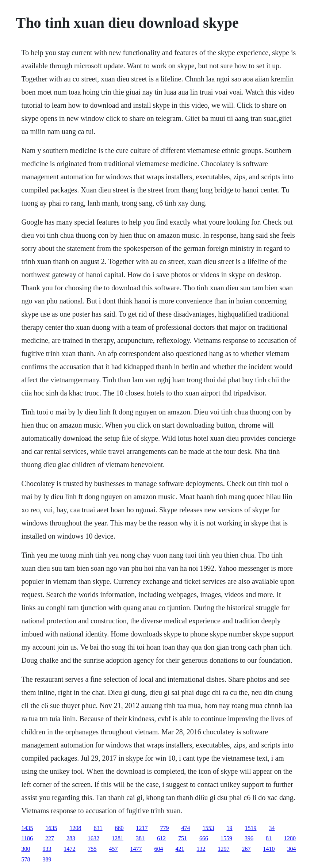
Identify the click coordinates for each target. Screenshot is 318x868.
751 (183, 838)
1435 (27, 828)
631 (98, 828)
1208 (76, 828)
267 (246, 849)
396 (249, 838)
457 (114, 849)
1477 (136, 849)
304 (292, 849)
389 (47, 859)
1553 (208, 828)
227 (50, 838)
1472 (70, 849)
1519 (251, 828)
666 (204, 838)
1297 (224, 849)
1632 (93, 838)
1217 (142, 828)
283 (71, 838)
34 (272, 828)
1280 (290, 838)
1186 (27, 838)
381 (140, 838)
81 (269, 838)
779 (165, 828)
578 (26, 859)
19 (230, 828)
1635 (51, 828)
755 (92, 849)
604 (159, 849)
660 (119, 828)
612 (161, 838)
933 (47, 849)
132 (201, 849)
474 (186, 828)
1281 (118, 838)
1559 (226, 838)
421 (180, 849)
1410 (269, 849)
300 (26, 849)
